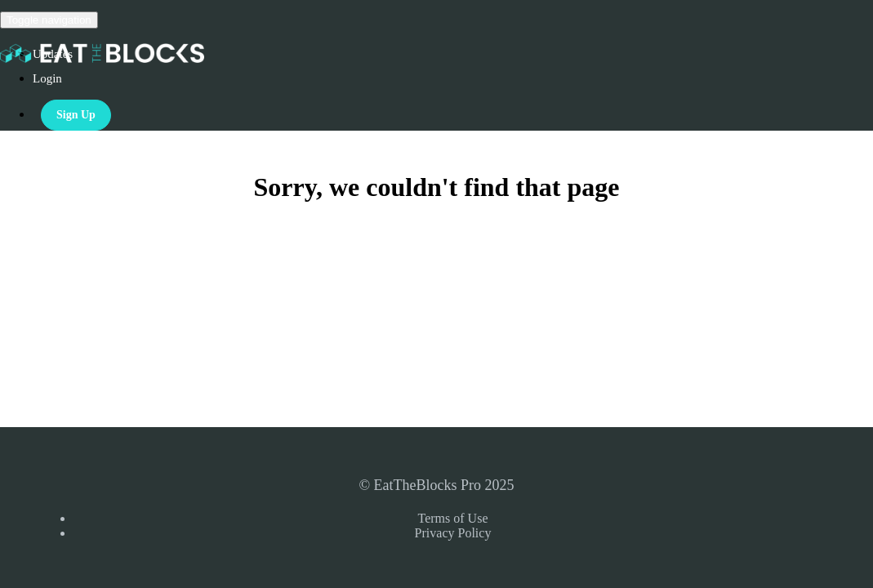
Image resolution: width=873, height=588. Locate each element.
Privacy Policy (453, 533)
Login (47, 78)
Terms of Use (453, 518)
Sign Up (76, 115)
